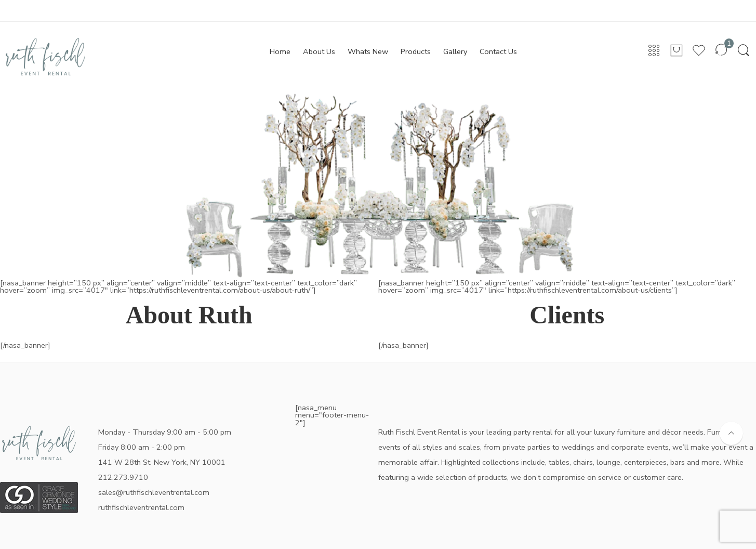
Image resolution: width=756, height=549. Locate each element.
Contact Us (498, 51)
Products (416, 51)
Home (280, 51)
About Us (319, 51)
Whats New (368, 51)
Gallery (455, 51)
